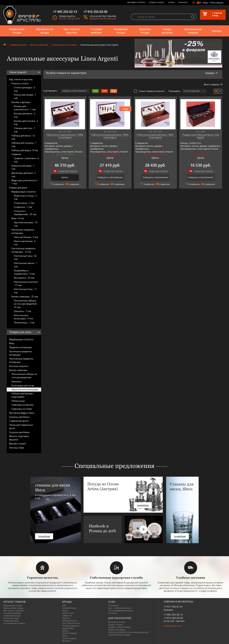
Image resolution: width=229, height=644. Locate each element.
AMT (64, 605)
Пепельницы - (24, 323)
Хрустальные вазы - (26, 224)
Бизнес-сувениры (39, 45)
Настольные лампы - (26, 265)
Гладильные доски (19, 421)
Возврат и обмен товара (119, 627)
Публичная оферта (117, 630)
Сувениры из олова (22, 409)
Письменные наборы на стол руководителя (24, 376)
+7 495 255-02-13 (173, 615)
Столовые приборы (96, 31)
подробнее (44, 536)
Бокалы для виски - (25, 115)
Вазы (12, 343)
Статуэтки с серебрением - (25, 213)
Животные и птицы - (25, 197)
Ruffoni (65, 631)
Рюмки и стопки (20, 83)
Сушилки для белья (19, 432)
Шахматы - (23, 311)
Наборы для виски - (23, 137)
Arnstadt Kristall (69, 608)
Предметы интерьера (20, 347)
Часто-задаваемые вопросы (121, 610)
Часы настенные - (26, 237)
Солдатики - (23, 207)
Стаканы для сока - (24, 130)
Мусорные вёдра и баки (22, 413)
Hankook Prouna (70, 621)
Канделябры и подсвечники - (24, 272)
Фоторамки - (24, 278)
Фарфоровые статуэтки (24, 192)
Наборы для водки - (25, 150)
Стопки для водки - (24, 89)
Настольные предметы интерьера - (24, 250)
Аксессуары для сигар (23, 385)
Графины (16, 154)
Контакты (183, 2)
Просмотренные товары (119, 635)
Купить (65, 177)
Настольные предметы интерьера (21, 360)
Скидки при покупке (68, 171)
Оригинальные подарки (193, 31)
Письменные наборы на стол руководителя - (26, 304)
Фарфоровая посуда (17, 31)
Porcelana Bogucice (71, 626)
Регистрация (217, 3)
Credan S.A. (67, 616)
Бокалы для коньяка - (26, 123)
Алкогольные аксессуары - (24, 317)
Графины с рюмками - (26, 160)
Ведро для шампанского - (25, 182)
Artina (65, 610)
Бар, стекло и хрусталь (72, 31)
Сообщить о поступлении (110, 177)
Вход (205, 3)
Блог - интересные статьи (120, 608)
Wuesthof (66, 641)
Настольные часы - (25, 257)
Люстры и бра (16, 448)
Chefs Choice (68, 613)
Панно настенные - (25, 243)
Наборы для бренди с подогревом (23, 395)
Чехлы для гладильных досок (21, 427)
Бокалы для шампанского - (25, 108)
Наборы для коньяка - (24, 145)
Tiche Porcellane (69, 638)
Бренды (217, 31)
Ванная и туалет (17, 444)
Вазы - (18, 218)
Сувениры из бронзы (23, 405)
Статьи (171, 2)
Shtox (65, 636)
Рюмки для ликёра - (25, 96)
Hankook (66, 618)
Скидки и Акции (156, 2)
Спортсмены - (24, 203)
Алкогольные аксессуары (64, 45)
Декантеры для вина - (24, 175)
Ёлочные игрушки (19, 366)
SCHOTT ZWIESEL (70, 633)
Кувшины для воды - (23, 167)
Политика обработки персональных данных (128, 632)
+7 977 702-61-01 (173, 607)
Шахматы (17, 381)
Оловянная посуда (121, 31)
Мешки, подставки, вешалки (19, 438)
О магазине (113, 605)
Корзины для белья (19, 417)
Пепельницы (18, 401)
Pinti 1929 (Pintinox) (71, 623)
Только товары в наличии (149, 91)
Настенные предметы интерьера (23, 231)
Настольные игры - (25, 291)
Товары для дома (167, 31)
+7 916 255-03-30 (173, 618)
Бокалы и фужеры (21, 102)
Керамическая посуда (45, 31)
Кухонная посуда (145, 31)
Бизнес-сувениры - (25, 297)
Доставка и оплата (136, 2)
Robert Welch (68, 628)
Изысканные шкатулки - (26, 284)
